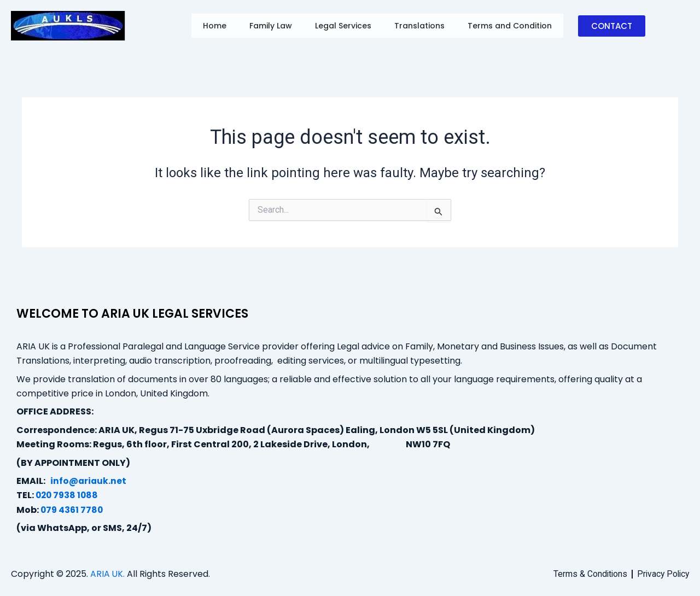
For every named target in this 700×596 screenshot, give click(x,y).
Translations (422, 26)
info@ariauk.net (89, 481)
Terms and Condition (513, 26)
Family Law (271, 26)
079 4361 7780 (73, 510)
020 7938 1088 (68, 495)
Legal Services (345, 26)
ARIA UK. (108, 574)
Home (215, 26)
